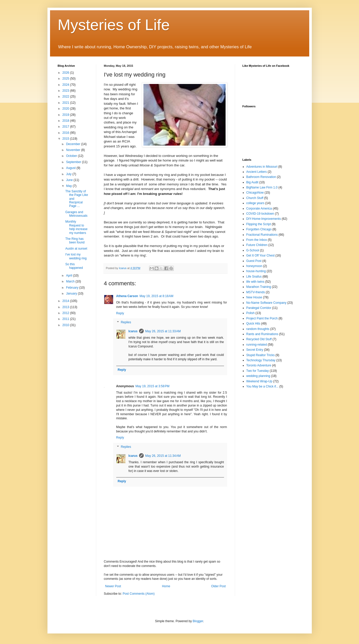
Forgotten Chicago (259, 229)
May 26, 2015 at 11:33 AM (163, 331)
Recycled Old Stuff (259, 339)
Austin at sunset (76, 249)
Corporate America (259, 209)
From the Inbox (257, 240)
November (74, 150)
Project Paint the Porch (262, 318)
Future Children (257, 245)
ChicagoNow (255, 193)
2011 (66, 319)
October (72, 156)
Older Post (219, 586)
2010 (66, 325)
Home (166, 586)
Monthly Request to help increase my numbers (76, 227)
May (69, 186)
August (71, 168)
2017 (66, 127)
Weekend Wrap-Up (259, 381)
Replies (126, 323)
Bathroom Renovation (261, 177)
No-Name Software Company (266, 303)
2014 (66, 301)
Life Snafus (254, 277)
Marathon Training (259, 287)
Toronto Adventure (259, 365)
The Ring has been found (75, 241)
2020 (66, 109)
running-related (257, 345)
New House (254, 297)
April (69, 276)
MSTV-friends (256, 292)
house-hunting (256, 271)
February (72, 288)
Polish (251, 313)
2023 (66, 91)
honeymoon (254, 266)
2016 (66, 133)
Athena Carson (127, 296)
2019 (66, 115)
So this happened (74, 266)
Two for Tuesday (258, 371)
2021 (66, 103)
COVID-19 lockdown (260, 214)
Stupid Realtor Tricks (261, 355)
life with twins (255, 282)
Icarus (133, 331)
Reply (120, 313)
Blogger (198, 621)
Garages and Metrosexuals (76, 214)
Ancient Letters (257, 172)
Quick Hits (253, 324)
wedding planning (258, 376)
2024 (66, 85)
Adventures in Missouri (262, 167)
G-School (253, 250)
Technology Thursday (261, 360)
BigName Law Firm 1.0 (262, 187)
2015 (66, 139)
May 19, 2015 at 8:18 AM (157, 296)
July (69, 174)
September (74, 162)
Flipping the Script (259, 224)
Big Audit (252, 182)
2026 (66, 73)
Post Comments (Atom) (139, 594)
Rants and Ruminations (262, 334)
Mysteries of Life (114, 25)
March (71, 281)
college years (255, 203)
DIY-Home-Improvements (264, 219)
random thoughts (258, 329)
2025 (66, 79)
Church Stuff (255, 198)
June (70, 180)
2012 (66, 313)
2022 (66, 97)
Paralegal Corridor (259, 308)
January (72, 293)
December (74, 144)
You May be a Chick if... (263, 386)
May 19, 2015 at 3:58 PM (152, 386)
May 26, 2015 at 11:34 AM (163, 456)
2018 (66, 121)
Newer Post (113, 586)
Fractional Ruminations (262, 235)
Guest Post (254, 261)
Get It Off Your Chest (261, 255)
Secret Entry (255, 350)
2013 (66, 307)
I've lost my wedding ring (76, 256)
